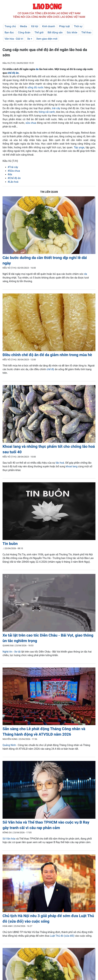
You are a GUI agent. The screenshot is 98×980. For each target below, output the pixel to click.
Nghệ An (7, 652)
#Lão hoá (13, 182)
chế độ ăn (13, 73)
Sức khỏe (72, 32)
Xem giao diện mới (47, 39)
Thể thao (86, 32)
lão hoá (60, 463)
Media (23, 26)
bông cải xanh (47, 112)
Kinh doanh (49, 26)
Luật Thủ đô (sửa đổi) (62, 936)
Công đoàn (24, 32)
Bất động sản (55, 32)
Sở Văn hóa (9, 839)
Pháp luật (64, 26)
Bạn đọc (9, 32)
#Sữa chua (14, 171)
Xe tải (18, 652)
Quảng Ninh (10, 745)
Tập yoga (79, 147)
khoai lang (72, 466)
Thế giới (39, 32)
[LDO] (49, 226)
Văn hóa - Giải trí (14, 39)
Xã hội (35, 26)
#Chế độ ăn (14, 178)
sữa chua (31, 123)
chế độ (50, 369)
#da (10, 174)
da (37, 69)
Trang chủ (10, 26)
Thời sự (78, 26)
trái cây (56, 108)
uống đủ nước (36, 87)
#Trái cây (13, 167)
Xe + (30, 39)
